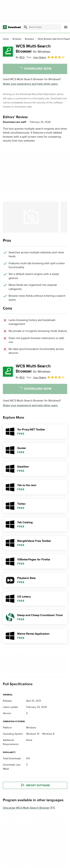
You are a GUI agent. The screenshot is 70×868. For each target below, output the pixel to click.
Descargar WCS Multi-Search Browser (26, 808)
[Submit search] (26, 27)
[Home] (6, 39)
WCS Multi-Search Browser (33, 49)
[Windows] (17, 39)
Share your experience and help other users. (31, 84)
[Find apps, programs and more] (42, 27)
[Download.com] (12, 27)
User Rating (49, 57)
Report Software (35, 785)
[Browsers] (29, 39)
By (20, 57)
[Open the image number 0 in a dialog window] (31, 217)
